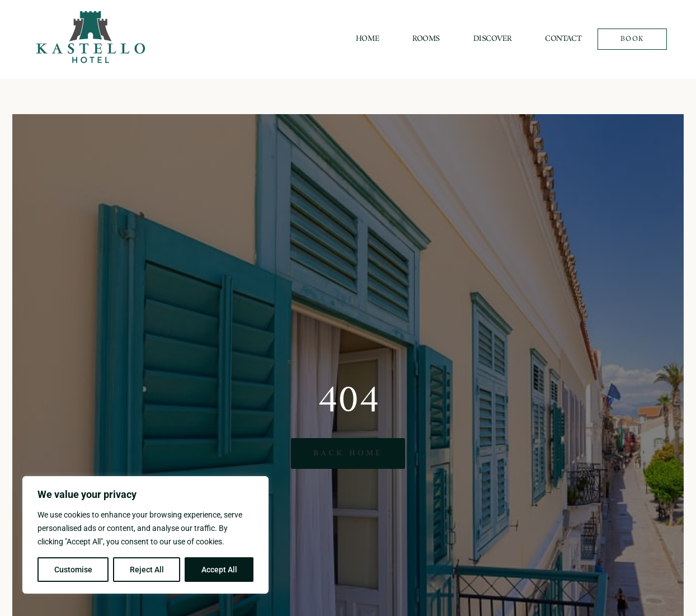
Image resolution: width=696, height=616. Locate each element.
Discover (492, 39)
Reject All (147, 570)
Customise (73, 570)
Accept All (219, 570)
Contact (563, 39)
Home (367, 39)
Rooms (426, 39)
